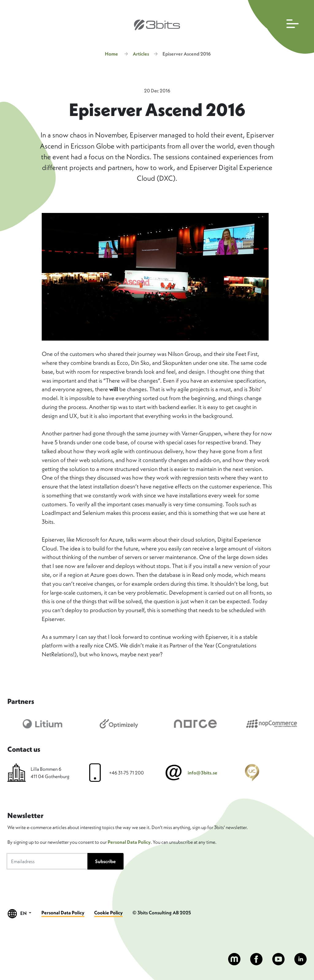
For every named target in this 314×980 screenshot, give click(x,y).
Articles (141, 54)
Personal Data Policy (129, 842)
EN (20, 914)
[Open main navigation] (280, 27)
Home (111, 54)
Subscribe (105, 861)
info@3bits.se (203, 773)
